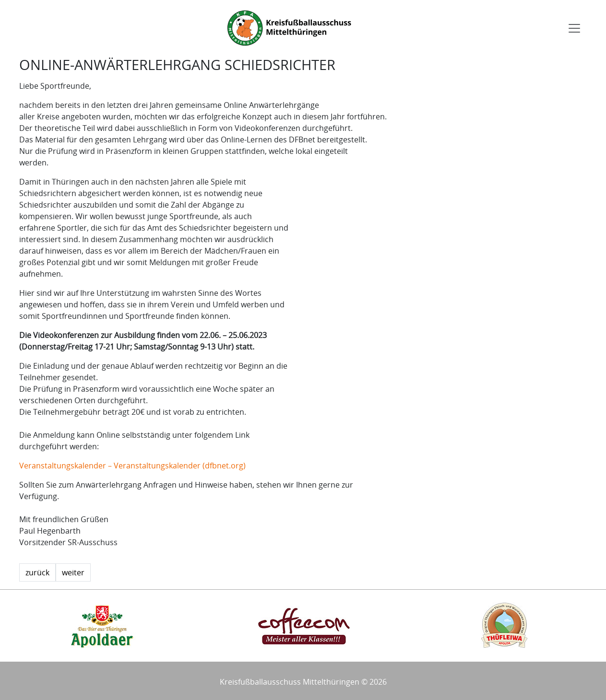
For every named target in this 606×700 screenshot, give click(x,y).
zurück (37, 572)
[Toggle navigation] (574, 28)
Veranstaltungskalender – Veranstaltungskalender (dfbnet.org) (132, 466)
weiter (73, 572)
